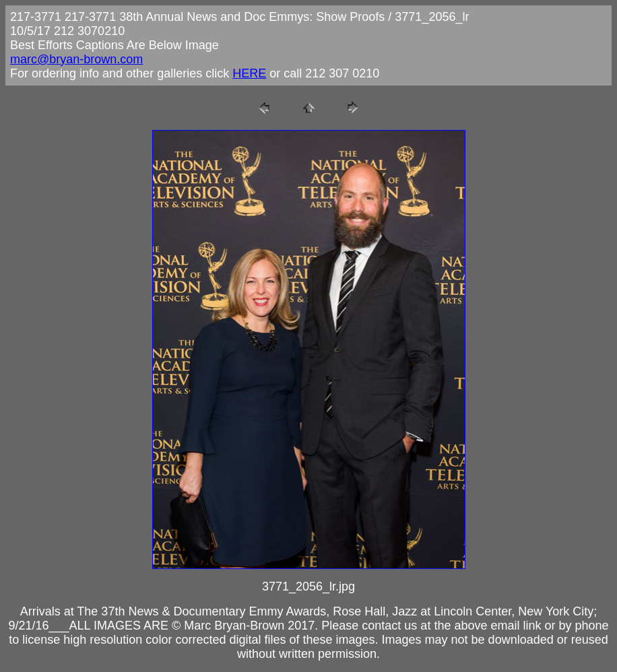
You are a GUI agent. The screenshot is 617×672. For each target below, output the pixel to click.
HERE (249, 73)
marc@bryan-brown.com (76, 59)
